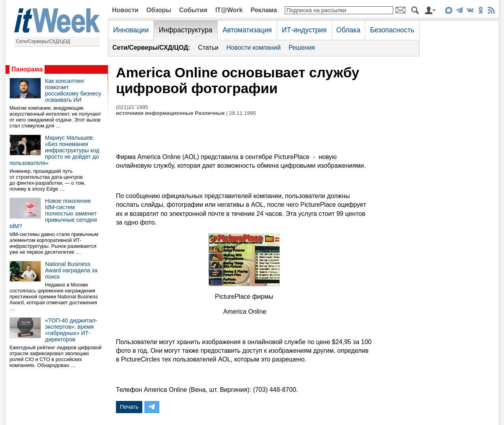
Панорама (27, 69)
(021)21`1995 (132, 107)
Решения (302, 48)
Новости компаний (254, 48)
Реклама (264, 10)
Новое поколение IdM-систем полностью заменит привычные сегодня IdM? (53, 213)
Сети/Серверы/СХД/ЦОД (43, 41)
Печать (129, 407)
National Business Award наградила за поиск (71, 270)
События (193, 10)
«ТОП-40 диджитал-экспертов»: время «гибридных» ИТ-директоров (71, 330)
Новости (125, 10)
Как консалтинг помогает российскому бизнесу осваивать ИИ (73, 90)
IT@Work (229, 10)
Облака (348, 30)
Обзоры (159, 10)
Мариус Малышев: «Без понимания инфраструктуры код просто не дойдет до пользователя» (54, 150)
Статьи (208, 48)
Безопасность (392, 30)
